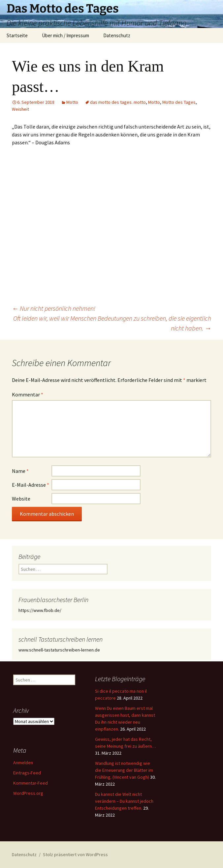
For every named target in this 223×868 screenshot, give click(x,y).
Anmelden (23, 763)
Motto (72, 102)
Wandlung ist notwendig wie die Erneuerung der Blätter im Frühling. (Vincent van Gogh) (124, 770)
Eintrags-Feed (27, 773)
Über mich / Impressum (65, 35)
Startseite (17, 35)
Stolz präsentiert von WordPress (75, 854)
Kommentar (28, 394)
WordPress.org (28, 793)
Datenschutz (117, 35)
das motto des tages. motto (118, 102)
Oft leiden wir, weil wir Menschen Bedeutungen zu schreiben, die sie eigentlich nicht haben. (112, 323)
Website (21, 499)
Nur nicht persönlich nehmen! (54, 308)
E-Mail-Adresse (31, 485)
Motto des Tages (179, 102)
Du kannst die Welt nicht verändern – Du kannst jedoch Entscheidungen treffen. (124, 801)
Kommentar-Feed (31, 783)
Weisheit (20, 109)
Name (20, 471)
